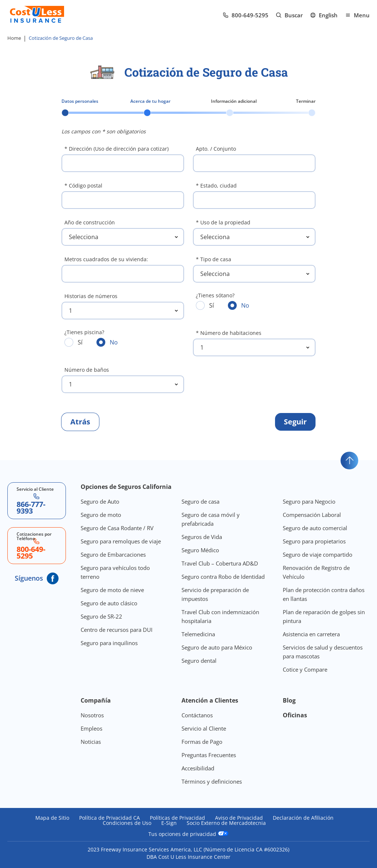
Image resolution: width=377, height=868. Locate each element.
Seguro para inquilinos (109, 643)
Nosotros (92, 715)
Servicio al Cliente (204, 728)
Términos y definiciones (212, 781)
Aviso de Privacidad (239, 818)
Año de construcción (90, 222)
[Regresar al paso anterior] (80, 422)
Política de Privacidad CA (110, 818)
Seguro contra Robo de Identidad (223, 577)
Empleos (91, 728)
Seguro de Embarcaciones (113, 554)
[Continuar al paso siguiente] (295, 422)
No (239, 305)
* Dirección (117, 149)
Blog (289, 700)
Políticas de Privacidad (177, 818)
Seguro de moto (101, 515)
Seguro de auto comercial (315, 528)
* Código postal (83, 185)
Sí (205, 305)
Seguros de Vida (202, 537)
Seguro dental (199, 661)
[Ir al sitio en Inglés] (324, 15)
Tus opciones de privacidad (188, 834)
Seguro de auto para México (217, 647)
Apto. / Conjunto (216, 149)
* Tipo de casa (214, 259)
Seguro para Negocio (309, 501)
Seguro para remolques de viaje (121, 541)
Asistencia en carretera (311, 634)
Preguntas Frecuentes (209, 755)
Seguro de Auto (100, 501)
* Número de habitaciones (229, 333)
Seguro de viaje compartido (318, 554)
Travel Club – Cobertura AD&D (220, 563)
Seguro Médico (200, 550)
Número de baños (87, 370)
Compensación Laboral (312, 515)
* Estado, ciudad (216, 185)
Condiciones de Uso (127, 823)
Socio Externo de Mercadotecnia (226, 823)
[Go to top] (349, 461)
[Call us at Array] (246, 15)
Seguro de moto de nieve (112, 590)
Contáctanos (197, 715)
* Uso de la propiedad (223, 222)
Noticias (91, 742)
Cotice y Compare (305, 669)
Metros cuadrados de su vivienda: (106, 259)
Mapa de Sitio (52, 818)
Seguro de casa (200, 501)
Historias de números (91, 296)
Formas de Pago (202, 742)
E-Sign (169, 823)
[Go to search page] (289, 15)
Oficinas (295, 715)
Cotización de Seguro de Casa (61, 38)
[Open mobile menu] (357, 15)
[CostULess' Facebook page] (53, 578)
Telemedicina (198, 634)
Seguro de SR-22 (101, 616)
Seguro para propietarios (314, 541)
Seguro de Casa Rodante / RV (117, 528)
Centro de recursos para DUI (117, 630)
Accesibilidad (198, 768)
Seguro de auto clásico (109, 603)
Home (14, 38)
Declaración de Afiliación (303, 818)
